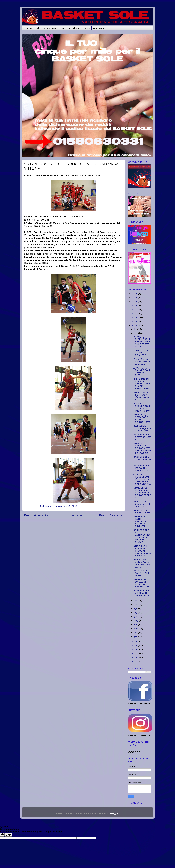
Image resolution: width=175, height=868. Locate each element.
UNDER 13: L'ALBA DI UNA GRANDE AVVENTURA (142, 583)
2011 (135, 658)
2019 (135, 314)
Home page (28, 28)
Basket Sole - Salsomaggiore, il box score (142, 428)
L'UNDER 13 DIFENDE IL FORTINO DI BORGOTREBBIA (142, 493)
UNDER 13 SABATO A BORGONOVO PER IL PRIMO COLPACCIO (142, 448)
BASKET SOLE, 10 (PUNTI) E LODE (141, 573)
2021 (135, 306)
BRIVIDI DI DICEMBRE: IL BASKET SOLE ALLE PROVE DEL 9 (142, 342)
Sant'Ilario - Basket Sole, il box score (142, 504)
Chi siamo (77, 28)
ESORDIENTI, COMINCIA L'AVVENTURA (141, 396)
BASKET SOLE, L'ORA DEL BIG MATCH (141, 468)
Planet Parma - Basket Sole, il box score (142, 361)
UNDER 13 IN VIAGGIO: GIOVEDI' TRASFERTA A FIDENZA (142, 551)
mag (136, 620)
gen (136, 637)
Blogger (114, 813)
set (136, 604)
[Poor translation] (8, 835)
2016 (135, 326)
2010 (135, 662)
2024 (135, 293)
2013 (135, 650)
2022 (135, 301)
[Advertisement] (74, 536)
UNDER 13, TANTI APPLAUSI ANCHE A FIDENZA (140, 521)
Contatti (87, 28)
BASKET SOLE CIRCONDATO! (142, 459)
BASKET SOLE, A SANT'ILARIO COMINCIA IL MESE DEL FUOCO (141, 536)
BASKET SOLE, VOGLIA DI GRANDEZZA (141, 593)
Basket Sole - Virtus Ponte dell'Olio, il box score (142, 563)
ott (136, 600)
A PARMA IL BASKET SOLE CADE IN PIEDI (142, 371)
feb (136, 632)
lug (136, 612)
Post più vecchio (111, 515)
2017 (135, 322)
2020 (135, 310)
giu (136, 616)
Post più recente (36, 515)
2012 (135, 654)
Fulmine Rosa (65, 28)
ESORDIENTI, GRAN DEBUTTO (141, 353)
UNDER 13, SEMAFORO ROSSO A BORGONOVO (142, 418)
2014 (135, 646)
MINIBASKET (99, 28)
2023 (135, 297)
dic (135, 329)
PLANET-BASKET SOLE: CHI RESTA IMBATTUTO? (142, 407)
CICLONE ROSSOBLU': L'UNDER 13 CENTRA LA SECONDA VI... (142, 479)
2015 (134, 642)
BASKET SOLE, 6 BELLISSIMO (142, 511)
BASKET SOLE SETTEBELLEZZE (142, 437)
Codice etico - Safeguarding (46, 28)
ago (136, 608)
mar (136, 628)
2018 (134, 318)
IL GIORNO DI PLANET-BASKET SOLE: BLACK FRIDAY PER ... (142, 384)
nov (136, 333)
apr (136, 624)
